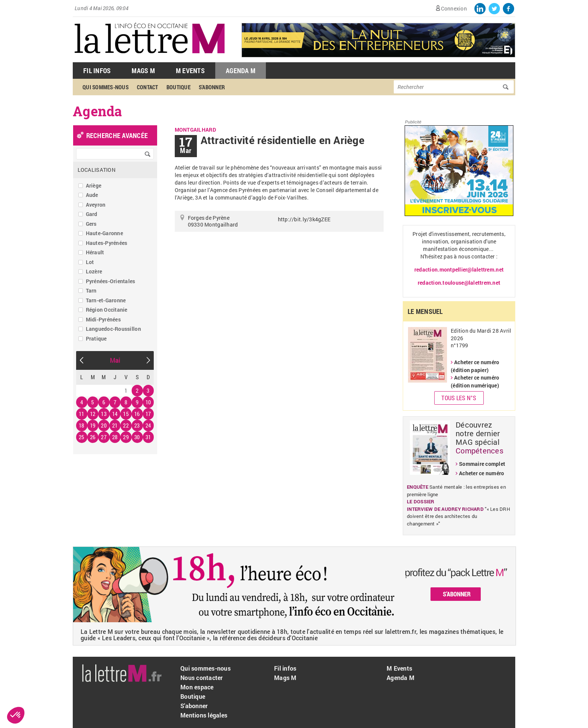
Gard (92, 214)
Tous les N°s (459, 398)
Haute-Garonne (104, 233)
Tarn (91, 290)
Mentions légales (204, 715)
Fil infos (285, 668)
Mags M (143, 71)
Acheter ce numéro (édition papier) (475, 366)
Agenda (97, 111)
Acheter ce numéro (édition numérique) (475, 381)
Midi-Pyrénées (103, 319)
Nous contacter (202, 678)
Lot (90, 262)
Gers (91, 224)
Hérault (95, 252)
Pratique (96, 338)
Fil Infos (97, 71)
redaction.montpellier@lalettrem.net (459, 269)
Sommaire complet (482, 464)
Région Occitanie (107, 310)
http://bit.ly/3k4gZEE (304, 219)
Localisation (97, 170)
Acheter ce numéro (481, 473)
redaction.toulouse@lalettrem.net (459, 283)
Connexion (454, 8)
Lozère (94, 271)
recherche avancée (117, 135)
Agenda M (241, 71)
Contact (148, 87)
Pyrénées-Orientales (111, 281)
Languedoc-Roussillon (113, 329)
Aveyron (96, 205)
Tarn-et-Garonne (106, 300)
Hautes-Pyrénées (107, 243)
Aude (92, 195)
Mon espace (197, 687)
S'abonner (212, 87)
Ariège (94, 185)
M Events (190, 71)
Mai (115, 360)
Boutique (178, 87)
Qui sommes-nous (106, 87)
